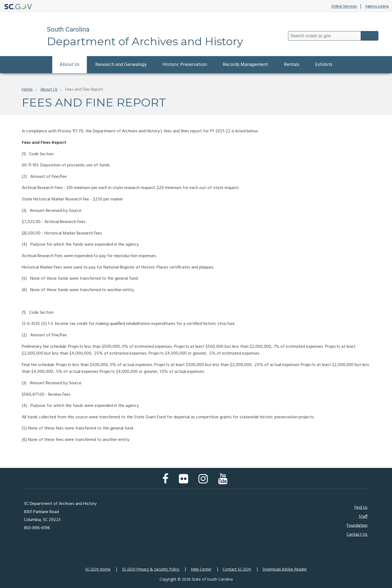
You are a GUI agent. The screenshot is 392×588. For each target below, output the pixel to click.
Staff (363, 517)
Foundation (357, 526)
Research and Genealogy (121, 65)
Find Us (361, 508)
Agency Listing (377, 6)
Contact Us (357, 535)
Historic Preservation (185, 65)
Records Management (245, 65)
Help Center (201, 569)
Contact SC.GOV (237, 569)
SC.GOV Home (98, 569)
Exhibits (324, 65)
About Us (70, 65)
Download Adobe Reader (285, 569)
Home (27, 90)
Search (370, 36)
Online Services (344, 6)
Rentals (292, 65)
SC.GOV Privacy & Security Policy (151, 569)
